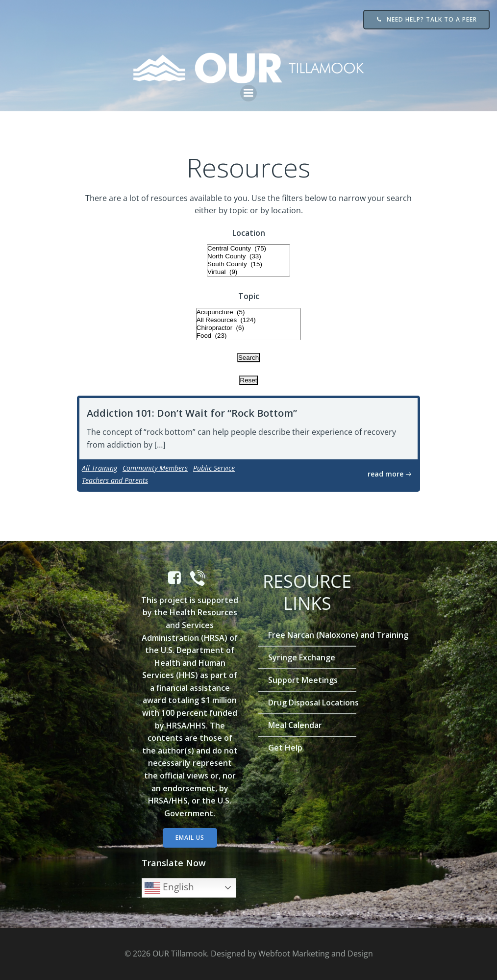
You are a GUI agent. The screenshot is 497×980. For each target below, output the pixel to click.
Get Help (285, 748)
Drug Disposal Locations (307, 703)
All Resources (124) (248, 320)
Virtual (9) (248, 272)
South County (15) (248, 264)
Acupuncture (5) (248, 312)
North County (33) (248, 256)
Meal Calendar (295, 725)
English (169, 888)
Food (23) (248, 336)
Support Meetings (303, 680)
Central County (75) (248, 249)
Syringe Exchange (302, 657)
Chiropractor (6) (248, 328)
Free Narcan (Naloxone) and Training (307, 635)
